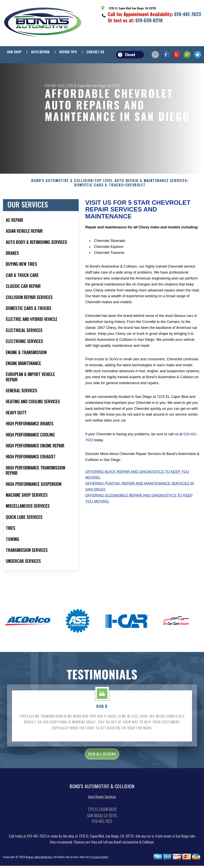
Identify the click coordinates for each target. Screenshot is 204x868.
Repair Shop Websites (39, 863)
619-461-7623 (188, 14)
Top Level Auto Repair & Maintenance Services (141, 185)
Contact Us (95, 52)
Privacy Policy (99, 863)
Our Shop (14, 52)
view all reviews (102, 759)
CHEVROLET (135, 189)
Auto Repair (40, 52)
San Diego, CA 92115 (106, 86)
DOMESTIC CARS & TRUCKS (99, 189)
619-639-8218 (149, 20)
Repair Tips (68, 52)
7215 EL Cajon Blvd (79, 86)
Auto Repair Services (102, 803)
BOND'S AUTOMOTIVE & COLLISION (62, 185)
